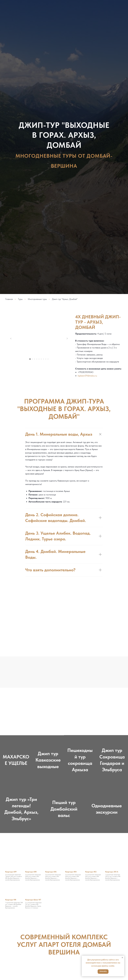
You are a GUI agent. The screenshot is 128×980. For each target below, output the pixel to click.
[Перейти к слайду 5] (39, 359)
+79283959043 (86, 372)
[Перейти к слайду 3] (34, 359)
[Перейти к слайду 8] (46, 359)
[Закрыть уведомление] (122, 958)
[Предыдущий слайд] (11, 338)
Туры (20, 299)
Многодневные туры (37, 299)
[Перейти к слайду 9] (48, 359)
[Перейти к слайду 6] (41, 359)
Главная (9, 299)
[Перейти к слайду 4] (37, 359)
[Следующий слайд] (67, 338)
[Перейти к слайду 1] (30, 359)
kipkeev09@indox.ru (87, 376)
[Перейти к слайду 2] (32, 359)
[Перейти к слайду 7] (43, 359)
